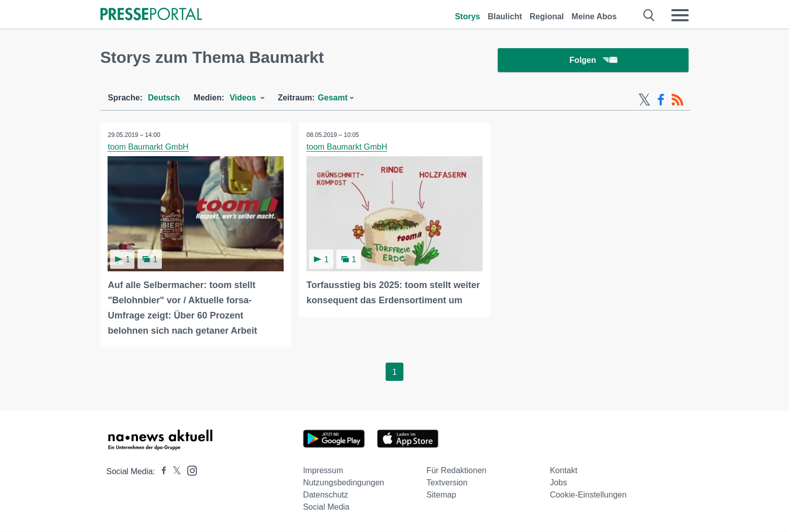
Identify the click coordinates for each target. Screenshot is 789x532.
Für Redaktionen (456, 471)
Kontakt (564, 471)
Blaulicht (505, 16)
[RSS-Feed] (677, 100)
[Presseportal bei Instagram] (189, 470)
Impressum (323, 471)
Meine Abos (594, 16)
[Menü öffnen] (680, 15)
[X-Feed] (644, 100)
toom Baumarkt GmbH (148, 147)
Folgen (593, 61)
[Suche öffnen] (649, 15)
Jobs (559, 483)
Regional (547, 16)
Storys (467, 16)
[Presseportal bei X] (174, 472)
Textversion (447, 483)
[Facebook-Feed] (661, 100)
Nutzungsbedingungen (344, 483)
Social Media (326, 507)
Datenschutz (325, 495)
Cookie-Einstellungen (588, 495)
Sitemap (441, 495)
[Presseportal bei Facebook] (161, 472)
